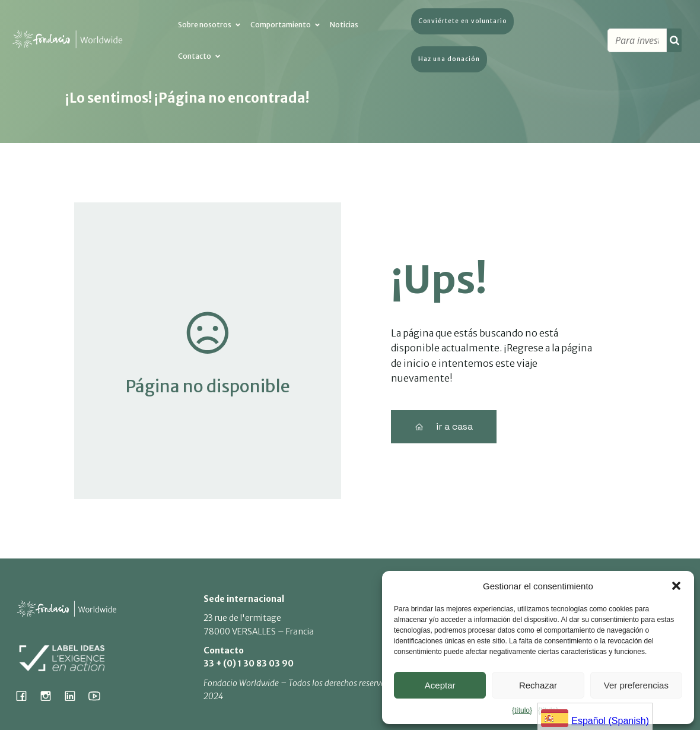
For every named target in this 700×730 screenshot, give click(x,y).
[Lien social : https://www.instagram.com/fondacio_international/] (50, 696)
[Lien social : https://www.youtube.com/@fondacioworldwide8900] (99, 696)
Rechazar (538, 685)
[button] (676, 586)
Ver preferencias (636, 685)
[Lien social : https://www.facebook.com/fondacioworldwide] (26, 696)
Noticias (344, 25)
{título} (522, 710)
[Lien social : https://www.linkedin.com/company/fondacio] (74, 696)
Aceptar (440, 685)
